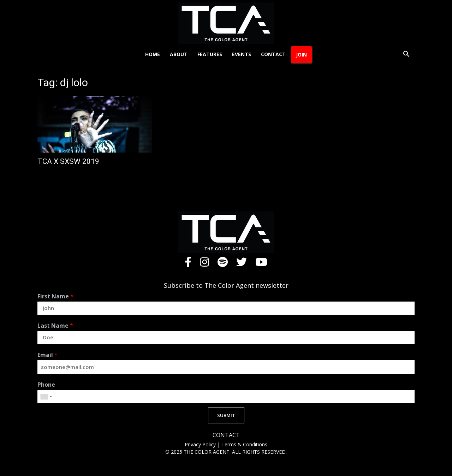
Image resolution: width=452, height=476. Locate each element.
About (179, 54)
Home (153, 54)
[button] (406, 55)
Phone (46, 385)
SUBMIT (226, 415)
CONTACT (226, 435)
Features (210, 54)
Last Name (55, 326)
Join (301, 55)
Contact (273, 54)
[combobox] (46, 397)
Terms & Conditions (244, 444)
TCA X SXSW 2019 (68, 161)
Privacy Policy (201, 444)
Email (47, 355)
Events (242, 54)
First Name (55, 296)
